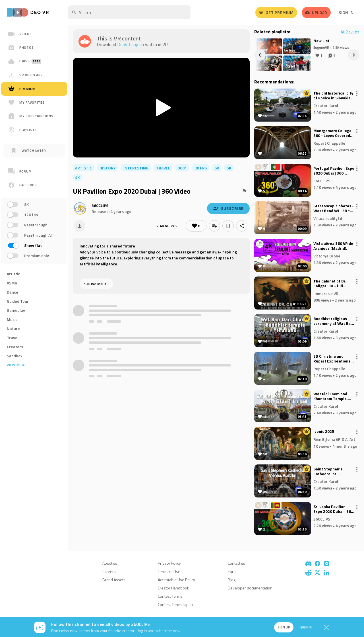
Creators (15, 347)
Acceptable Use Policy (176, 580)
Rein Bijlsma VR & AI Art (334, 439)
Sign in (306, 627)
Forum (233, 571)
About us (110, 563)
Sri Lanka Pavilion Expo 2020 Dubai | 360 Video (333, 509)
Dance (13, 292)
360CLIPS (100, 205)
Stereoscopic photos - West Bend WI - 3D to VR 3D (334, 208)
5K (229, 168)
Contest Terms (170, 596)
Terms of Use (169, 571)
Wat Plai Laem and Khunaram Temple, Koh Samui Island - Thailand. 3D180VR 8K (333, 396)
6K (217, 168)
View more (16, 365)
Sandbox (15, 356)
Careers (109, 571)
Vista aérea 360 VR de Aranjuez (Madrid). (333, 246)
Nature (13, 328)
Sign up (284, 627)
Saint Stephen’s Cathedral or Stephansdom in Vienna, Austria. (328, 472)
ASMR (12, 283)
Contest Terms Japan (175, 604)
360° (182, 168)
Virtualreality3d (328, 218)
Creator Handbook (173, 588)
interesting (136, 168)
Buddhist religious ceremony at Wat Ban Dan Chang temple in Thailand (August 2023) (333, 321)
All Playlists (350, 32)
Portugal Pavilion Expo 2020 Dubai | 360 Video (334, 171)
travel (163, 168)
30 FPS (201, 168)
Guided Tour (18, 301)
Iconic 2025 (324, 432)
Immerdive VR (326, 293)
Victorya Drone (327, 256)
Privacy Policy (169, 563)
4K (77, 177)
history (108, 168)
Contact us (236, 563)
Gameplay (16, 310)
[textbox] (129, 12)
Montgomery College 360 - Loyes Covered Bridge (332, 133)
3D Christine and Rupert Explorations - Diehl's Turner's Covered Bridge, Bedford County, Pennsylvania (333, 359)
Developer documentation (250, 588)
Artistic (13, 274)
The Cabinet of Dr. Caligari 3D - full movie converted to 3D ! (331, 284)
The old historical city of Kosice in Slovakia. (333, 96)
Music (12, 319)
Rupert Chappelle (329, 143)
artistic (83, 168)
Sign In (346, 12)
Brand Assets (114, 580)
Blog (232, 580)
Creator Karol (326, 105)
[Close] (326, 627)
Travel (13, 338)
